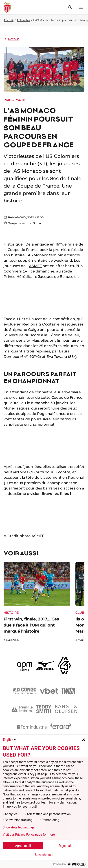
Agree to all (23, 846)
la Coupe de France (21, 250)
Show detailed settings (19, 827)
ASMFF (35, 266)
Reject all (65, 846)
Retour (11, 39)
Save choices (44, 855)
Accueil (9, 20)
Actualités (23, 20)
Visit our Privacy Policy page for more (29, 835)
